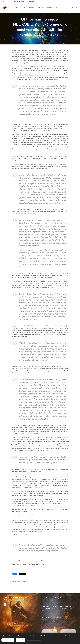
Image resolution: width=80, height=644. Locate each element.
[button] (66, 8)
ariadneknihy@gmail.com (18, 1)
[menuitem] (18, 8)
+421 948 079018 (31, 1)
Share (14, 574)
